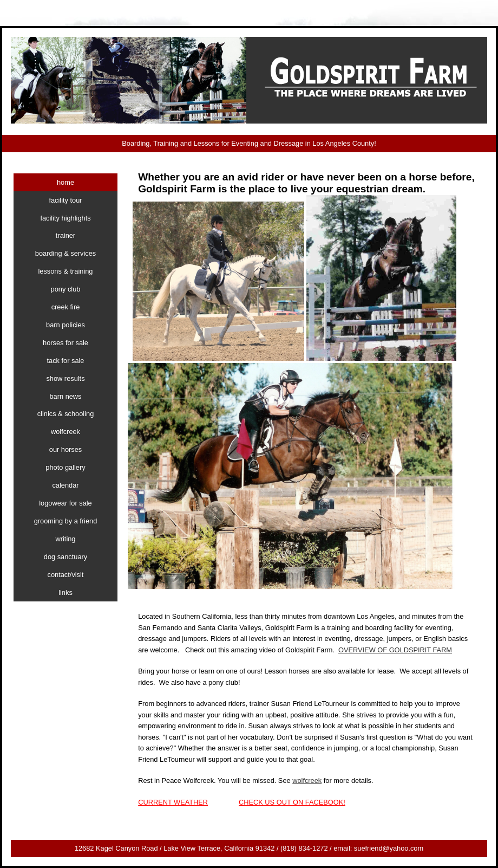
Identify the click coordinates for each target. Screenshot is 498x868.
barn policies (65, 325)
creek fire (66, 307)
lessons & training (65, 271)
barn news (65, 396)
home (65, 182)
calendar (65, 485)
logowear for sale (65, 503)
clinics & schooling (66, 414)
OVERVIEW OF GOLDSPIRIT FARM (395, 650)
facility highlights (65, 218)
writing (66, 539)
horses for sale (65, 343)
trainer (65, 235)
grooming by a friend (66, 521)
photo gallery (65, 467)
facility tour (65, 200)
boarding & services (65, 253)
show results (65, 378)
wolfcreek (307, 780)
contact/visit (66, 575)
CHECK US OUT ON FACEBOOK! (292, 802)
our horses (65, 449)
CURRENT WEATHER (173, 802)
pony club (66, 289)
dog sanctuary (65, 557)
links (65, 592)
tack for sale (66, 361)
